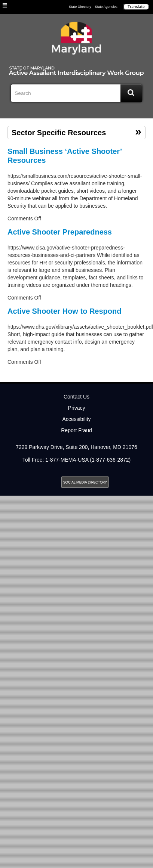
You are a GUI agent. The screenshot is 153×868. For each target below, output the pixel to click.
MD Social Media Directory (85, 482)
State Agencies (106, 7)
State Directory (80, 7)
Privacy (77, 408)
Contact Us (76, 397)
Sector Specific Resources (59, 133)
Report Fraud (76, 430)
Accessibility (76, 419)
